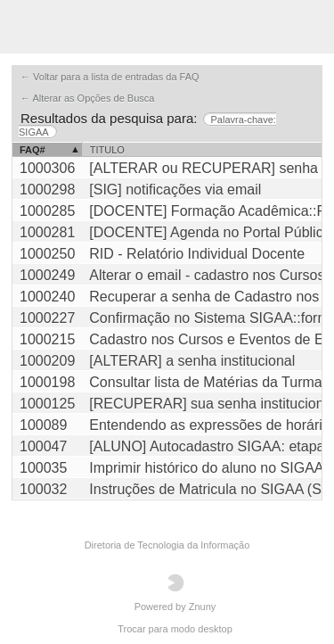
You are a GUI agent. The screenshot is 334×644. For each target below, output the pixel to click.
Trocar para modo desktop (175, 629)
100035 (43, 468)
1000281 (47, 232)
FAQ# (33, 150)
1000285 (47, 211)
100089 (43, 425)
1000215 (47, 339)
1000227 (47, 318)
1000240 (47, 297)
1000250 (47, 254)
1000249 (47, 275)
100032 (43, 489)
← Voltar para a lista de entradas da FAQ (110, 77)
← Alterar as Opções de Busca (87, 98)
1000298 (47, 190)
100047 (43, 446)
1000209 (47, 361)
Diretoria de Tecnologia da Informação (167, 545)
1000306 (47, 168)
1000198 (47, 382)
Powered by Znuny (175, 593)
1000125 (47, 404)
